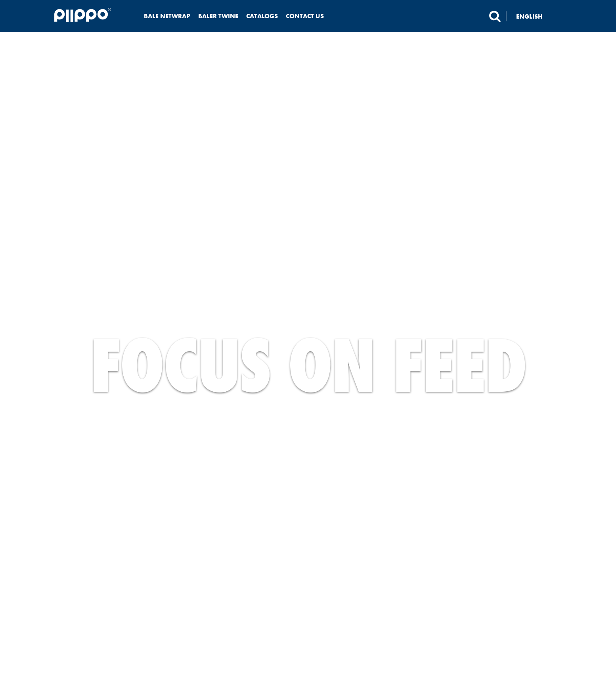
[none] (534, 16)
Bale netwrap (167, 16)
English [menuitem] (529, 16)
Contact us (305, 16)
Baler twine (218, 16)
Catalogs (262, 16)
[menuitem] (534, 16)
